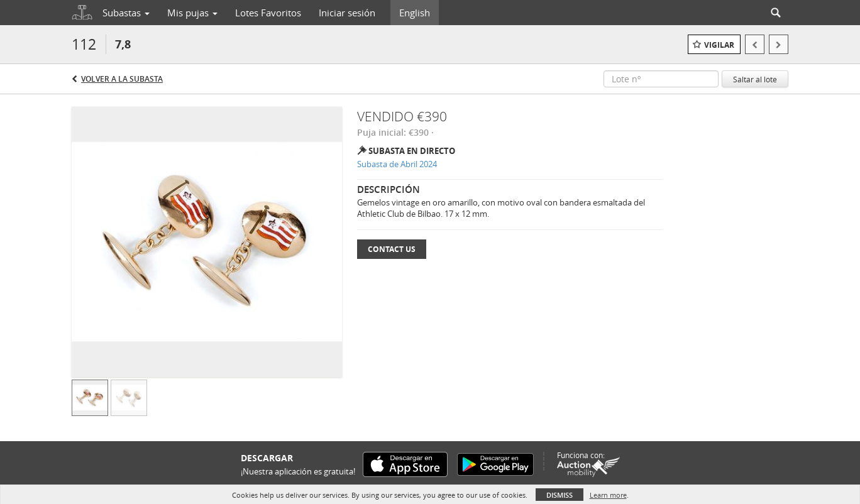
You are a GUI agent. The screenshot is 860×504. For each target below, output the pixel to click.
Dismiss (560, 495)
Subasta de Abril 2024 (397, 164)
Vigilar (719, 45)
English (415, 13)
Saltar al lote (755, 79)
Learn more (608, 495)
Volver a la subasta (122, 79)
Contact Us (392, 249)
